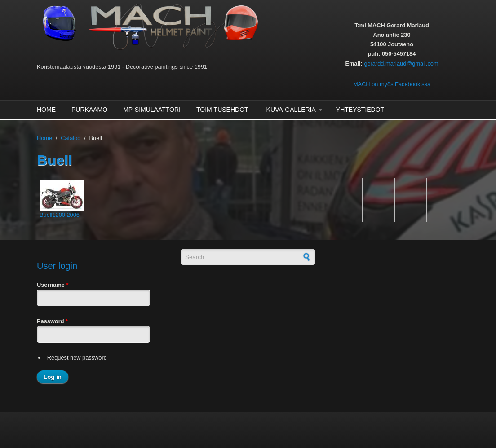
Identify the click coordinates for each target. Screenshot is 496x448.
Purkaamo (89, 110)
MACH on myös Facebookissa (392, 84)
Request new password (77, 358)
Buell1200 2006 (60, 215)
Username (53, 285)
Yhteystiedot (360, 110)
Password (52, 321)
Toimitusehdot (222, 110)
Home (46, 110)
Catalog (71, 138)
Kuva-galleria (291, 110)
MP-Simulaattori (152, 110)
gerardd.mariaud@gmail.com (401, 64)
